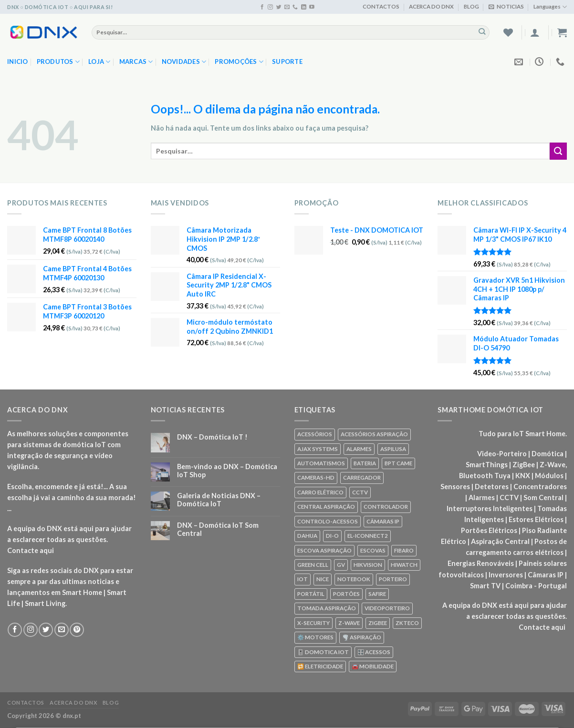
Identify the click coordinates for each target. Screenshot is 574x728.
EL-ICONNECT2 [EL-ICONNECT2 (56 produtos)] (368, 536)
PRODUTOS (58, 62)
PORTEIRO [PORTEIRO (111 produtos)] (393, 579)
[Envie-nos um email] (287, 7)
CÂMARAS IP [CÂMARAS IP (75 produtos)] (383, 521)
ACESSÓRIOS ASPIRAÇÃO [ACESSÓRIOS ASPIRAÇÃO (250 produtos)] (374, 434)
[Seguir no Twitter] (279, 7)
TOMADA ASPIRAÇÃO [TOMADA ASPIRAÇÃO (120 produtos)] (327, 608)
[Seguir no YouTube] (312, 7)
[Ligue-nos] (295, 7)
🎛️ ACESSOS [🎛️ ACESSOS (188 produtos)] (374, 652)
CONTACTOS (381, 6)
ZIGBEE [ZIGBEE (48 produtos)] (378, 623)
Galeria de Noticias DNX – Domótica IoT (219, 500)
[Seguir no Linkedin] (304, 7)
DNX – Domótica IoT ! (212, 437)
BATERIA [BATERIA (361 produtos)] (365, 463)
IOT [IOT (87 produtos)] (303, 579)
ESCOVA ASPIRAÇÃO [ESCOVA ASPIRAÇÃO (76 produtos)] (324, 550)
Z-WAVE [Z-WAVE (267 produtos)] (349, 623)
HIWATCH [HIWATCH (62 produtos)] (404, 565)
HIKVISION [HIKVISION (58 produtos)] (368, 565)
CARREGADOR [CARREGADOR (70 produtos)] (362, 477)
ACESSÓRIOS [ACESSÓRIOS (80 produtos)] (315, 434)
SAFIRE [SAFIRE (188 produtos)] (377, 594)
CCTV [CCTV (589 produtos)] (360, 492)
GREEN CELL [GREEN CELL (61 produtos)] (313, 565)
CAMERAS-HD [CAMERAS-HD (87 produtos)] (316, 477)
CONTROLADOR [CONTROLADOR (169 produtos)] (386, 507)
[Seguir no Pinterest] (77, 630)
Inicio (18, 62)
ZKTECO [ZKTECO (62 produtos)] (407, 623)
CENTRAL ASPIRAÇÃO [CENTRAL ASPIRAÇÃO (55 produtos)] (326, 507)
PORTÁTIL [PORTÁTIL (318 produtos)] (311, 594)
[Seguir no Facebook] (262, 7)
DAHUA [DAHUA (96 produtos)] (307, 536)
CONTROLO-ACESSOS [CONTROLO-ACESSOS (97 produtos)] (328, 521)
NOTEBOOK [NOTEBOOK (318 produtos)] (354, 579)
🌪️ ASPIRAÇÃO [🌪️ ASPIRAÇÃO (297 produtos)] (362, 637)
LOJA (99, 62)
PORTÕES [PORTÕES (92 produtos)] (346, 594)
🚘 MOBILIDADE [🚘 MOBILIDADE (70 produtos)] (373, 666)
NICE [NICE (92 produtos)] (323, 579)
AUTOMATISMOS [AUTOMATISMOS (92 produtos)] (321, 463)
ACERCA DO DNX (431, 6)
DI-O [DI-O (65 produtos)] (332, 536)
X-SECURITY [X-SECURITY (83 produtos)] (313, 623)
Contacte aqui (31, 550)
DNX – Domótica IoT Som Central (218, 529)
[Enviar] (482, 32)
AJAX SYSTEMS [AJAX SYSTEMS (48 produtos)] (318, 449)
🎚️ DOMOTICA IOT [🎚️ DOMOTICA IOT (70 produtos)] (323, 652)
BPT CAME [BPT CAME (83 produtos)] (398, 463)
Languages (550, 7)
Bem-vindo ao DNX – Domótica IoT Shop (227, 471)
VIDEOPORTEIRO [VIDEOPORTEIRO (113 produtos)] (387, 608)
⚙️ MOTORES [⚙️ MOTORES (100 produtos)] (315, 637)
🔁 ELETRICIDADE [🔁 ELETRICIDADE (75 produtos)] (320, 666)
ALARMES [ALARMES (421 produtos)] (359, 449)
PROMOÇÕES (239, 62)
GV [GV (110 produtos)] (341, 565)
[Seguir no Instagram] (270, 7)
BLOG (471, 6)
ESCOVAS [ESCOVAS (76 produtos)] (373, 550)
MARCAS (136, 62)
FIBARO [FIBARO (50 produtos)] (404, 550)
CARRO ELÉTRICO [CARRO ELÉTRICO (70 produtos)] (320, 492)
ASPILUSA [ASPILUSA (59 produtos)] (393, 449)
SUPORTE (287, 62)
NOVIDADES (184, 62)
